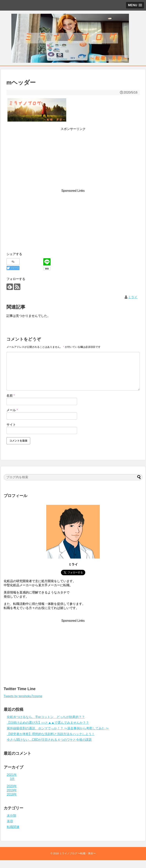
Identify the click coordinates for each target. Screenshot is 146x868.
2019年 (12, 790)
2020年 (12, 786)
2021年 (12, 775)
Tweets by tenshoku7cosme (23, 696)
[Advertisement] (73, 151)
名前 (11, 396)
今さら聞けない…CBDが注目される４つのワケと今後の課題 (49, 740)
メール (12, 410)
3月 (12, 779)
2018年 (12, 794)
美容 (10, 821)
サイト (11, 425)
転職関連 (13, 827)
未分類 (12, 816)
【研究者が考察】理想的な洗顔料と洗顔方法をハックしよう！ (51, 734)
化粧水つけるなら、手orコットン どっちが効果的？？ (46, 717)
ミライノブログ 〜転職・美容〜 (78, 853)
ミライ (133, 297)
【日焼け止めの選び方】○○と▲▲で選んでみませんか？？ (48, 723)
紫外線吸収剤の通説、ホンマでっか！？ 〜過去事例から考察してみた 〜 (58, 728)
